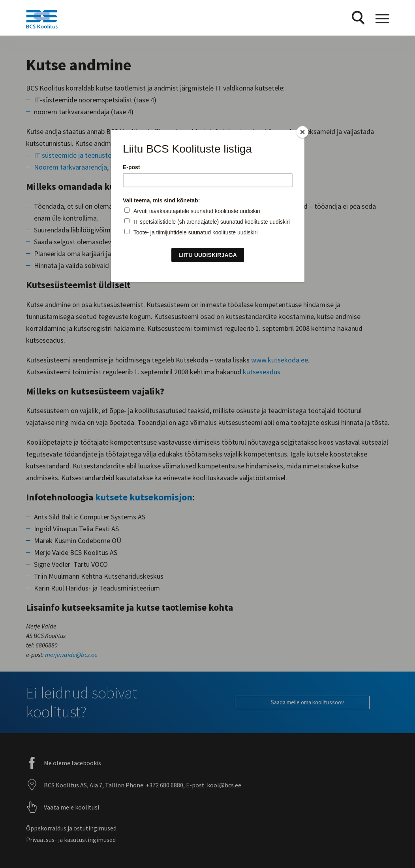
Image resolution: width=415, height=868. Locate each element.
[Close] (302, 132)
